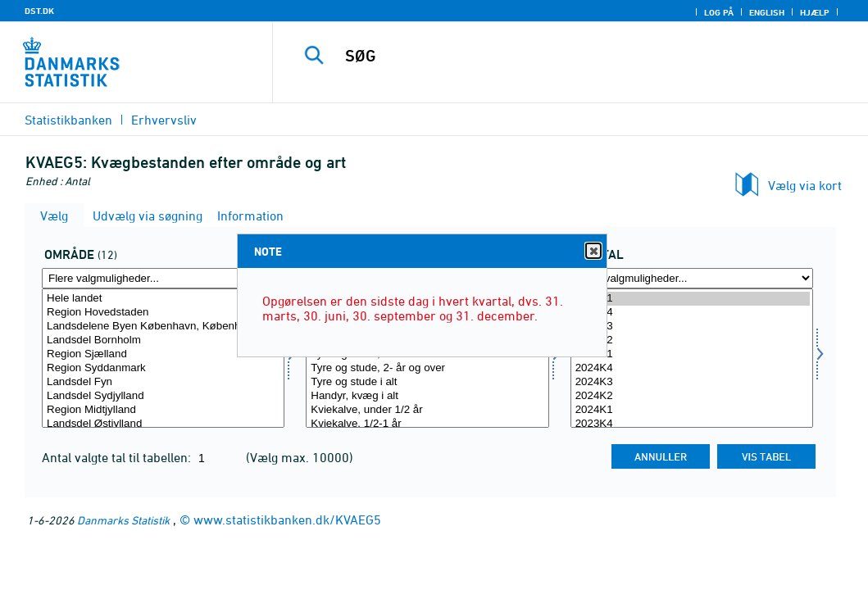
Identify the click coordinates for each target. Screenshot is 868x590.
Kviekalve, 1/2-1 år (427, 424)
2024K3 (692, 382)
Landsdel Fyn (163, 382)
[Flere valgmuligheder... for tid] (692, 278)
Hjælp (815, 12)
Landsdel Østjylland (163, 424)
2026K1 (692, 299)
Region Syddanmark (163, 368)
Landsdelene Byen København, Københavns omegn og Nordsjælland (163, 327)
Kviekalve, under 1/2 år (427, 410)
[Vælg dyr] (427, 358)
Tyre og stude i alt (427, 382)
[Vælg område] (163, 358)
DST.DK (39, 11)
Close (593, 251)
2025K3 (692, 327)
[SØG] (574, 56)
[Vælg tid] (692, 358)
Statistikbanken (68, 120)
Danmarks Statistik (123, 520)
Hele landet (163, 299)
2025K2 (692, 340)
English (767, 12)
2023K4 (692, 424)
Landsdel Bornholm (163, 340)
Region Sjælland (163, 354)
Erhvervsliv (164, 120)
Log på (719, 12)
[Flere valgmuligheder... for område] (163, 278)
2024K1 (692, 410)
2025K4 (692, 313)
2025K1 (692, 354)
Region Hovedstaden (163, 313)
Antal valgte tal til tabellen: (118, 457)
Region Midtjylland (163, 410)
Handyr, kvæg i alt (427, 396)
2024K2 (692, 396)
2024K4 (692, 368)
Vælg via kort (805, 185)
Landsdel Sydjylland (163, 396)
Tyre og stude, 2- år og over (427, 368)
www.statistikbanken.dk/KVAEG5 (287, 520)
